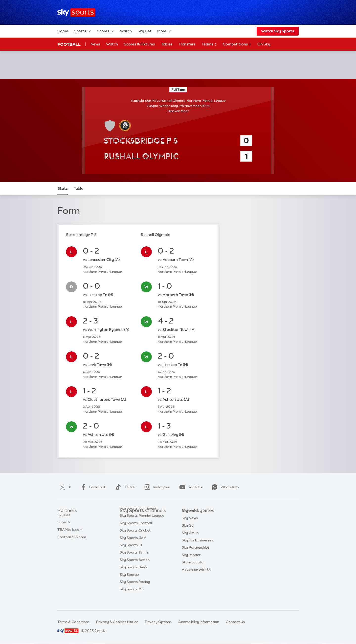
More (164, 31)
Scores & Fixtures (139, 44)
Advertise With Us (197, 577)
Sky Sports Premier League (142, 525)
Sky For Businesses (197, 548)
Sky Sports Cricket (135, 540)
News (95, 44)
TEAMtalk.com (70, 533)
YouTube (190, 487)
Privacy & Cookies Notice (117, 622)
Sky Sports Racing (135, 592)
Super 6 (64, 525)
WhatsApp (224, 487)
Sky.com (189, 518)
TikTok (124, 487)
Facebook (92, 487)
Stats (63, 188)
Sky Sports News (134, 577)
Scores (106, 31)
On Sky (264, 44)
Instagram (156, 487)
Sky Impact (191, 562)
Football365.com (72, 540)
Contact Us (235, 622)
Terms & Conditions (73, 622)
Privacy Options (158, 622)
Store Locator (193, 570)
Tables (167, 44)
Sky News (190, 525)
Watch (126, 31)
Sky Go (188, 533)
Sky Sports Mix (132, 599)
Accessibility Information (199, 622)
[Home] (76, 12)
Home (63, 31)
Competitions (237, 44)
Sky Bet (145, 31)
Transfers (187, 44)
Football (69, 44)
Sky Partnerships (196, 555)
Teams (209, 44)
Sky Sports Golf (133, 548)
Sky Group (190, 540)
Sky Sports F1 (131, 555)
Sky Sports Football (136, 533)
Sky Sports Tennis (134, 562)
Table (78, 188)
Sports (83, 31)
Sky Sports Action (135, 570)
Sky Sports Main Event (138, 518)
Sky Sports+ (130, 584)
